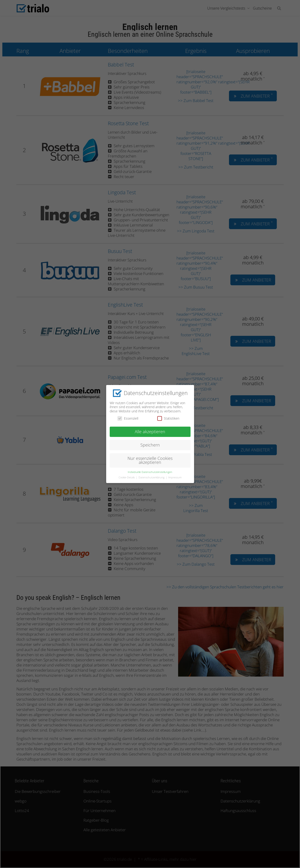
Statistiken (168, 418)
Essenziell (128, 418)
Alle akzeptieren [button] (150, 431)
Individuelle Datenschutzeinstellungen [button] (150, 472)
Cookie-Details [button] (127, 477)
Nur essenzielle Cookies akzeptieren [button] (150, 460)
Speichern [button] (150, 445)
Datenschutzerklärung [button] (152, 477)
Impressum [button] (175, 477)
